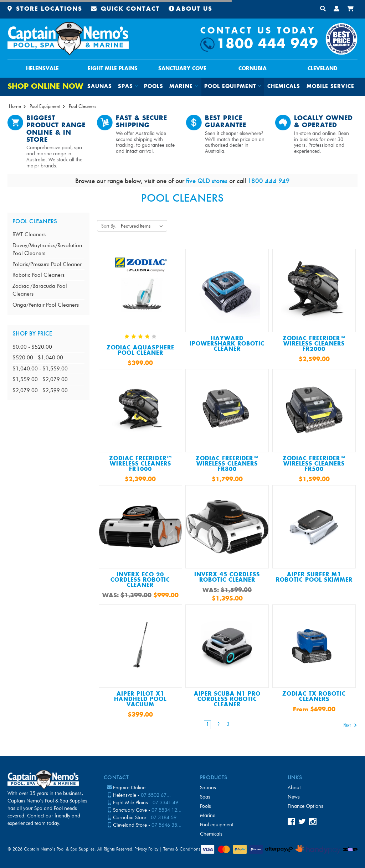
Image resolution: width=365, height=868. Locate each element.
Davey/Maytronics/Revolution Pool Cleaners (47, 250)
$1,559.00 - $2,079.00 (40, 379)
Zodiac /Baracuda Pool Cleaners (40, 290)
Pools (154, 87)
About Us (191, 9)
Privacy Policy (146, 849)
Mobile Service (330, 87)
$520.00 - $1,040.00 (38, 358)
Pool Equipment (217, 825)
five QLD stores (207, 181)
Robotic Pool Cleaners (38, 275)
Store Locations (45, 9)
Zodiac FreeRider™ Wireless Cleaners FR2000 (314, 344)
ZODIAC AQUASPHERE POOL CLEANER (140, 350)
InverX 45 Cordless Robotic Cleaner (227, 577)
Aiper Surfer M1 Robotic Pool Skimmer (314, 577)
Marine (208, 815)
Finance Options (305, 806)
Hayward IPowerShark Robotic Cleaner (227, 344)
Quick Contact (125, 9)
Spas (205, 797)
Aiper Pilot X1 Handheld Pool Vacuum (140, 699)
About (294, 788)
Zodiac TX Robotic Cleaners (314, 697)
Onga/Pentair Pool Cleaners (46, 305)
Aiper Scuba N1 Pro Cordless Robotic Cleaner (227, 699)
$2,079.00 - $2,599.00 (40, 390)
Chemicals (284, 87)
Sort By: (109, 226)
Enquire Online (129, 788)
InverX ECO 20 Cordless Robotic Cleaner (140, 580)
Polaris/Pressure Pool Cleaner (47, 264)
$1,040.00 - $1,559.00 (40, 369)
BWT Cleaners (29, 234)
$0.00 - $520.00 (32, 347)
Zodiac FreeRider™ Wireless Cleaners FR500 (314, 464)
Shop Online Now (45, 87)
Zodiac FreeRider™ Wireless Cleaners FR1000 (140, 464)
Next (350, 725)
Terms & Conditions (182, 849)
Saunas (100, 87)
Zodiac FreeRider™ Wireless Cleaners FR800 (227, 464)
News (294, 797)
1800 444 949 (267, 44)
